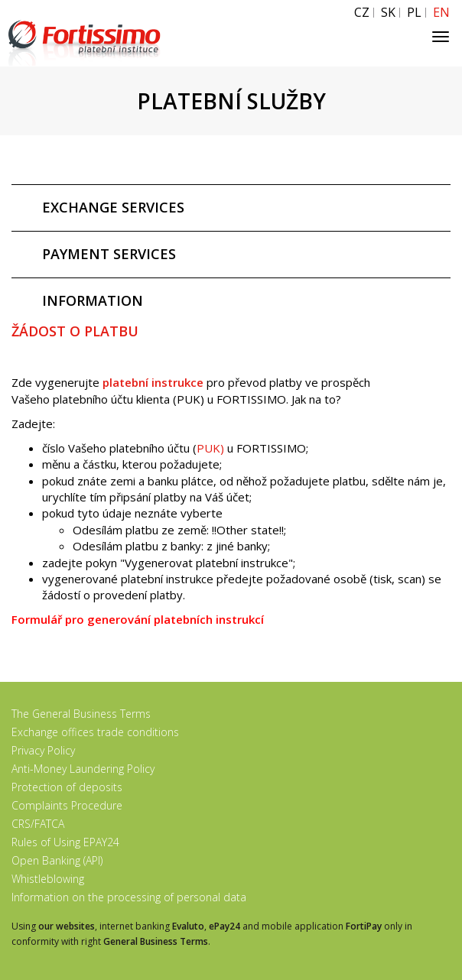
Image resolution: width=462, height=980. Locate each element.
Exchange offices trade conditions (95, 732)
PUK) (210, 448)
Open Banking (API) (57, 860)
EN (441, 13)
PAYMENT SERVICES (109, 254)
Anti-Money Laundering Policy (83, 769)
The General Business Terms (81, 714)
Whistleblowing (48, 879)
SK (388, 13)
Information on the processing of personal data (129, 897)
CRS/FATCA (38, 824)
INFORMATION (93, 300)
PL (414, 13)
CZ (362, 13)
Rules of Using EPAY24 (65, 842)
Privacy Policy (43, 750)
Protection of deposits (67, 787)
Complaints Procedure (67, 805)
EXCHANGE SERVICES (113, 207)
